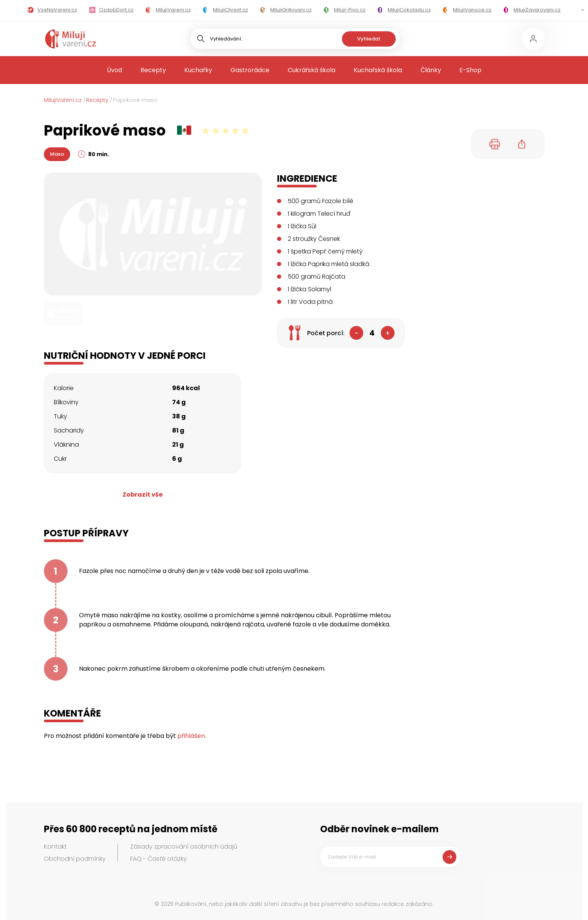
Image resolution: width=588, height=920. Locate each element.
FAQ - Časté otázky (159, 859)
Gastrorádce (250, 70)
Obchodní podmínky (75, 859)
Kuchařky (198, 70)
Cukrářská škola (312, 70)
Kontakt (55, 847)
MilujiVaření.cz (63, 100)
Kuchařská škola (378, 70)
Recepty (153, 70)
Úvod (114, 70)
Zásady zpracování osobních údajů (184, 847)
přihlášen (191, 736)
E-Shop (470, 70)
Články (431, 70)
